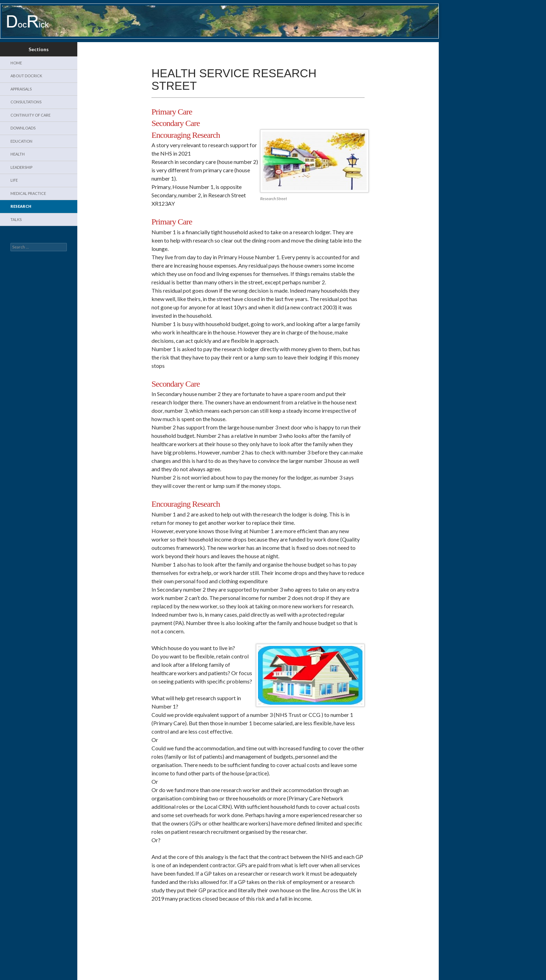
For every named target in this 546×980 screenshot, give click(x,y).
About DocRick (26, 76)
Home (16, 63)
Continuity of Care (30, 115)
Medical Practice (28, 193)
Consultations (26, 102)
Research (21, 206)
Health (18, 154)
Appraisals (21, 89)
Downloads (23, 128)
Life (14, 180)
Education (21, 141)
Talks (16, 219)
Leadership (21, 167)
